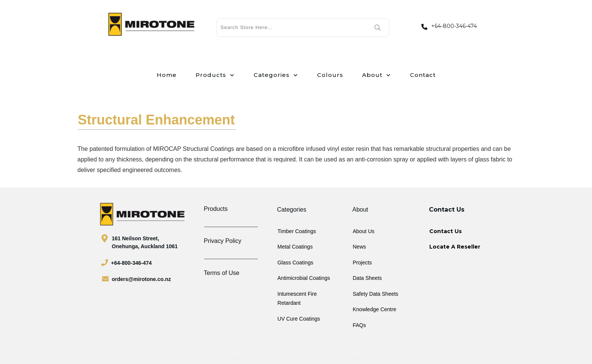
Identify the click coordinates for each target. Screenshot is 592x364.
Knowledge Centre (374, 309)
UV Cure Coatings (299, 319)
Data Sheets (367, 278)
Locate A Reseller (455, 247)
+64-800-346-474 (454, 26)
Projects (362, 263)
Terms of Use (222, 273)
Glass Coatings (295, 263)
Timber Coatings (297, 231)
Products (216, 209)
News (359, 247)
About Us (364, 231)
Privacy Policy (223, 241)
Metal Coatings (295, 247)
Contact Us (446, 231)
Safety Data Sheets (375, 294)
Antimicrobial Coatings (304, 278)
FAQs (359, 325)
